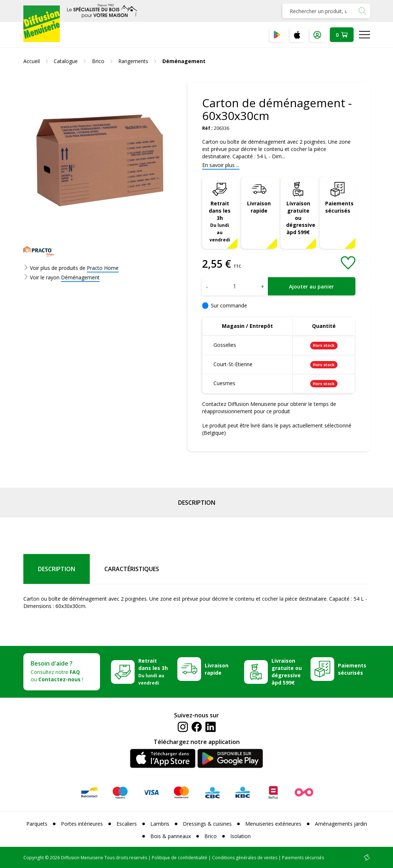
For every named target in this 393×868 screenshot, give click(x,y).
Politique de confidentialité (180, 858)
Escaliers (127, 824)
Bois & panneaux (171, 836)
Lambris (160, 824)
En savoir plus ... (221, 165)
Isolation (240, 836)
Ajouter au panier (311, 286)
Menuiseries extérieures (273, 824)
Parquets (37, 824)
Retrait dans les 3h (220, 221)
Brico (211, 836)
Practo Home (103, 268)
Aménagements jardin (341, 824)
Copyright (34, 858)
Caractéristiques (132, 569)
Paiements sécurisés (339, 207)
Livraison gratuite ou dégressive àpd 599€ (301, 218)
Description (197, 503)
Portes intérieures (82, 824)
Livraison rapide (259, 207)
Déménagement (80, 277)
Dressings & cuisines (207, 824)
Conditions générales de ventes (245, 858)
